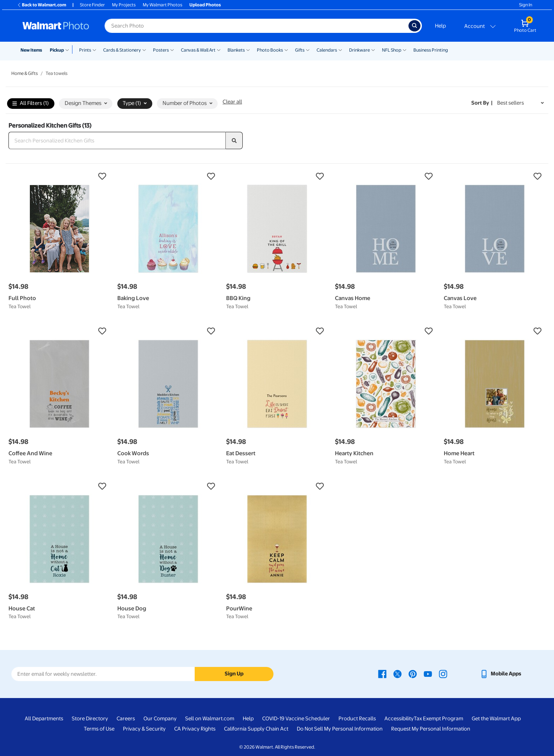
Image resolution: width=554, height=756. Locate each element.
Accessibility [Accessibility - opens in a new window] (399, 719)
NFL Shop (392, 50)
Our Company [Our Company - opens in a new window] (160, 719)
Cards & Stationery (122, 50)
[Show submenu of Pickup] (69, 49)
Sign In (526, 5)
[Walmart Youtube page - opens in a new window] (428, 674)
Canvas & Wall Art (198, 50)
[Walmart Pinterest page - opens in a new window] (413, 674)
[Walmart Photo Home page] (56, 26)
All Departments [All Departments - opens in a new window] (44, 719)
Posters (161, 50)
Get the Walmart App (496, 719)
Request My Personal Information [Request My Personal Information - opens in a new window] (431, 729)
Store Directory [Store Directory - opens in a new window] (90, 719)
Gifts (300, 50)
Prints (85, 50)
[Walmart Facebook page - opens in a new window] (382, 674)
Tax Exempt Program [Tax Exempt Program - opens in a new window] (438, 719)
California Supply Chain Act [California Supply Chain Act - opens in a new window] (256, 729)
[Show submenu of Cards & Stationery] (144, 49)
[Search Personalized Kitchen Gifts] (117, 141)
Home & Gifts (25, 73)
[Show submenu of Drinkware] (373, 49)
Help (440, 26)
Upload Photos (205, 5)
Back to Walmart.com (42, 5)
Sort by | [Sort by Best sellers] (482, 103)
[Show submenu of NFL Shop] (405, 49)
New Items (31, 50)
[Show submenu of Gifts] (308, 49)
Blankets (236, 50)
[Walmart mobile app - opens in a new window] (500, 674)
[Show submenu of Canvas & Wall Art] (219, 49)
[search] (234, 141)
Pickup (57, 50)
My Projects (124, 5)
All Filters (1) (31, 104)
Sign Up (234, 674)
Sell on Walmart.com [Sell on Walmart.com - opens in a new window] (210, 719)
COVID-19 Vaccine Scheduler (296, 719)
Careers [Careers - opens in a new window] (126, 719)
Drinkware (359, 50)
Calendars (327, 50)
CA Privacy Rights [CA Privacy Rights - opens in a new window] (195, 729)
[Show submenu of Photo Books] (286, 49)
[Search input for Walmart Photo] (257, 26)
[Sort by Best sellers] (520, 103)
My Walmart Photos (163, 5)
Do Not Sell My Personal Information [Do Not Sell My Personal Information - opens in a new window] (340, 729)
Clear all (232, 102)
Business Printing (431, 50)
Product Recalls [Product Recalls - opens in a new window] (357, 719)
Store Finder (92, 5)
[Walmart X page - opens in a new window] (397, 674)
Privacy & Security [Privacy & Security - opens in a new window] (144, 729)
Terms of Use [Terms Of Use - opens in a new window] (99, 729)
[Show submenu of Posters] (172, 49)
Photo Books (270, 50)
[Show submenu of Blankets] (248, 49)
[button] (59, 176)
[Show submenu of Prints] (94, 49)
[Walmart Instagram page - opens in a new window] (443, 674)
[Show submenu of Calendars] (340, 49)
